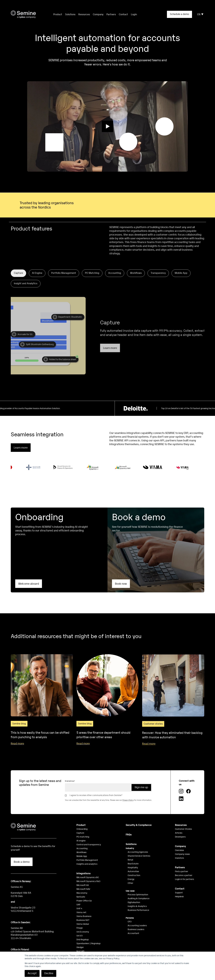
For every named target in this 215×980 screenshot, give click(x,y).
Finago (80, 920)
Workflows (81, 845)
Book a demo (22, 854)
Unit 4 (79, 901)
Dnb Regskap (83, 932)
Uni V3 (80, 928)
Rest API (80, 944)
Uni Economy (83, 924)
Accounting (82, 841)
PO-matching (83, 829)
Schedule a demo (179, 14)
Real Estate (133, 856)
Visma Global (83, 916)
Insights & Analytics (137, 899)
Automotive (133, 864)
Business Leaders (136, 922)
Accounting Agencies (138, 844)
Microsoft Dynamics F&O (88, 874)
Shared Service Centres (139, 848)
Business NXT (83, 912)
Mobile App (82, 849)
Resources (84, 14)
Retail (130, 852)
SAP (78, 897)
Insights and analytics (87, 856)
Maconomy (82, 885)
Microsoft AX (83, 878)
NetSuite (81, 889)
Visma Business (84, 909)
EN (200, 14)
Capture (80, 825)
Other (130, 875)
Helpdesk (179, 889)
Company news (182, 846)
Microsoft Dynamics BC (88, 870)
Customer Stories (183, 821)
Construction (134, 868)
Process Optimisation (138, 887)
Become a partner (184, 868)
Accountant (133, 926)
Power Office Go (84, 893)
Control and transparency (89, 837)
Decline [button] (49, 973)
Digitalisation (134, 895)
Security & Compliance (139, 817)
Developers (180, 829)
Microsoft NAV (83, 881)
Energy (131, 872)
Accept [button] (32, 973)
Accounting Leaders (137, 918)
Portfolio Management (87, 852)
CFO (130, 914)
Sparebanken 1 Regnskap (88, 936)
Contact (123, 14)
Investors (179, 850)
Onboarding (82, 821)
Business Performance (138, 902)
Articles (179, 825)
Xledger (80, 940)
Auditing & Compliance (139, 891)
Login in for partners (184, 872)
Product (81, 817)
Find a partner (182, 864)
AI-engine (81, 833)
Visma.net (81, 905)
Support (179, 885)
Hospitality (133, 860)
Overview (179, 843)
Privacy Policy (128, 793)
